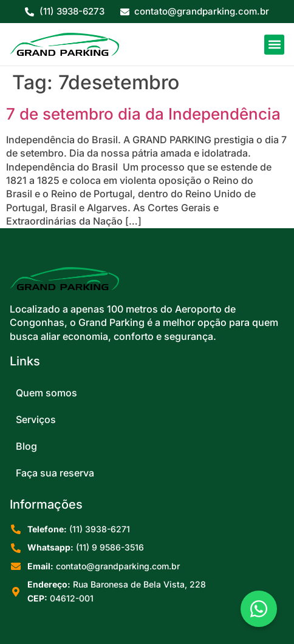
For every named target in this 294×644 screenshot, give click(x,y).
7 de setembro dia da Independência (143, 114)
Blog (26, 446)
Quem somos (46, 393)
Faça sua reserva (55, 473)
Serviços (36, 419)
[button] (274, 45)
